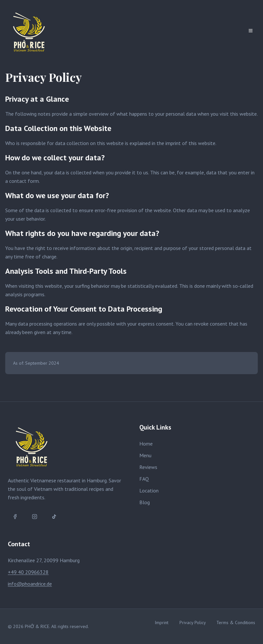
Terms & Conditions (236, 622)
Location (149, 490)
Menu (145, 455)
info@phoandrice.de (30, 584)
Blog (145, 502)
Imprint (162, 622)
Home (146, 444)
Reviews (148, 467)
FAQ (144, 479)
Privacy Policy (193, 622)
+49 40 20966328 (28, 572)
